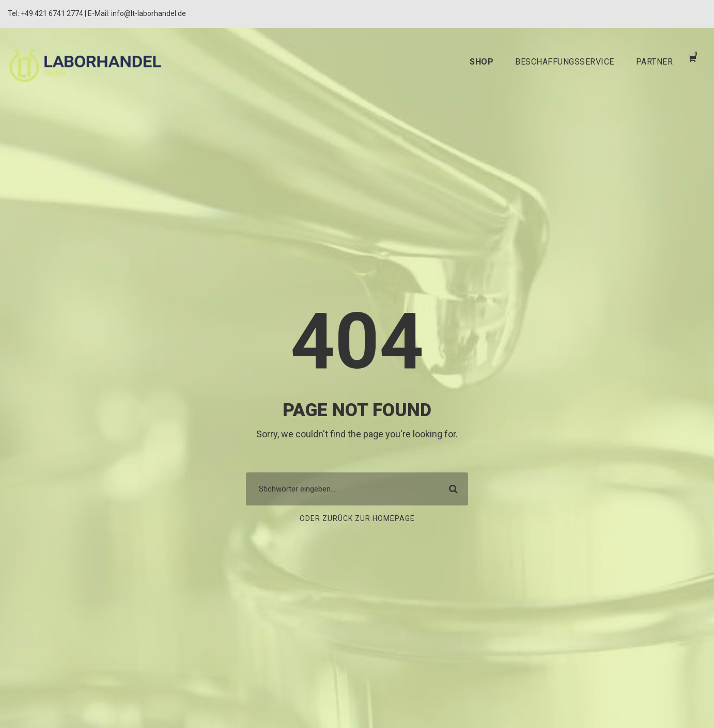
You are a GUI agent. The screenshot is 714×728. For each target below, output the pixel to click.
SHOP (467, 62)
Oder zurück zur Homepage (357, 519)
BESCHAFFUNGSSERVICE (556, 62)
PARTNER (653, 62)
